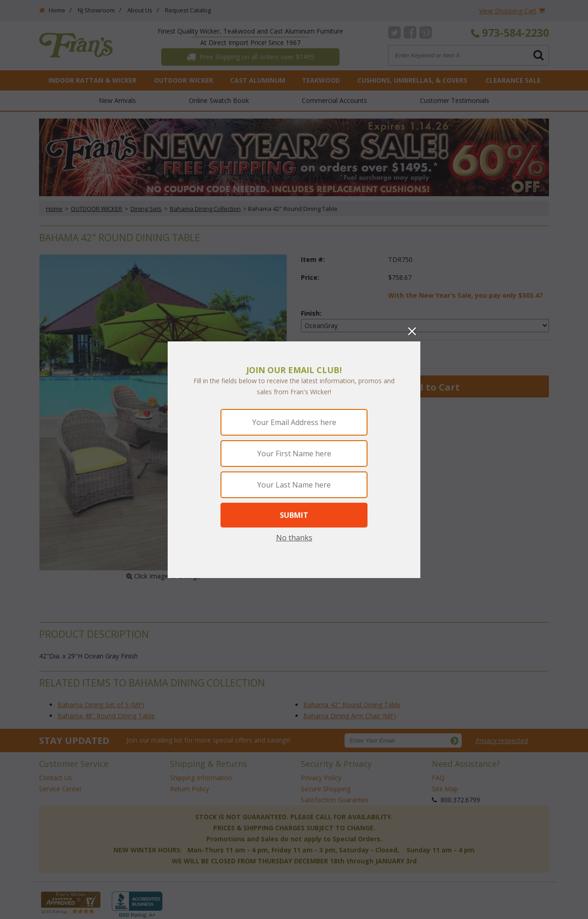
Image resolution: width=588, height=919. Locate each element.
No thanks (294, 538)
